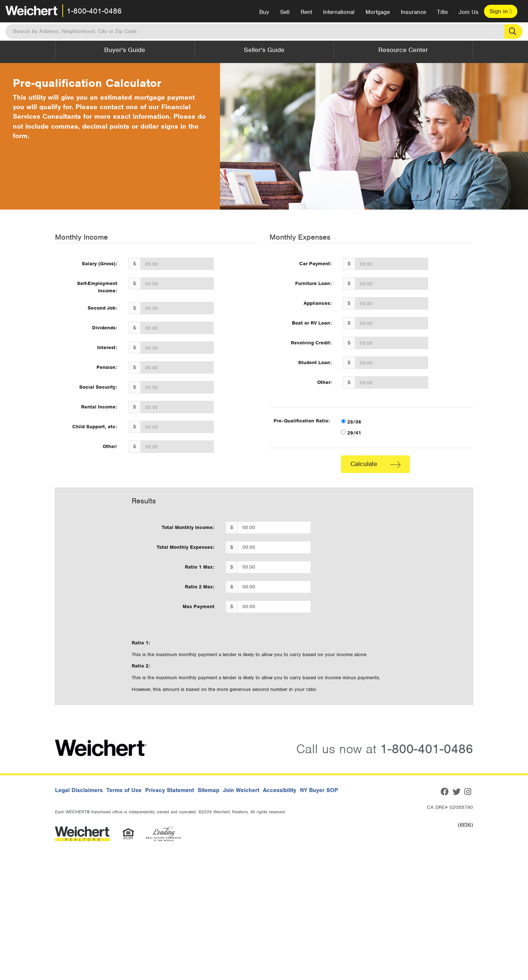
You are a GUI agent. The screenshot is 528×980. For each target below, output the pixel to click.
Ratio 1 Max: (200, 567)
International (339, 12)
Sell (285, 12)
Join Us (469, 12)
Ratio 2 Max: (200, 587)
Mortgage (378, 12)
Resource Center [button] (403, 50)
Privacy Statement (170, 790)
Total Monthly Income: (188, 527)
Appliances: (318, 303)
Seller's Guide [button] (264, 50)
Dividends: (105, 328)
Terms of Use (124, 790)
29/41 (351, 433)
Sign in (501, 11)
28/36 (351, 422)
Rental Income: (99, 407)
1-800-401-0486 (94, 11)
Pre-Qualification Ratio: (302, 421)
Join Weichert (241, 790)
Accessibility (280, 790)
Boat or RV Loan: (312, 323)
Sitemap (208, 790)
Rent (306, 12)
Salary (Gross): (100, 264)
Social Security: (98, 387)
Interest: (107, 347)
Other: (110, 446)
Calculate (375, 464)
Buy (264, 12)
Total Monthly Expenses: (186, 547)
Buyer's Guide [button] (125, 50)
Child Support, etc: (95, 427)
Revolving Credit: (311, 343)
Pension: (107, 367)
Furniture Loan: (313, 283)
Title (442, 12)
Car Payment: (316, 264)
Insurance (413, 12)
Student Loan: (315, 363)
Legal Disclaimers (79, 790)
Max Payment (199, 607)
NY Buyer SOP (319, 790)
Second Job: (102, 308)
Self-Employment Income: (97, 287)
